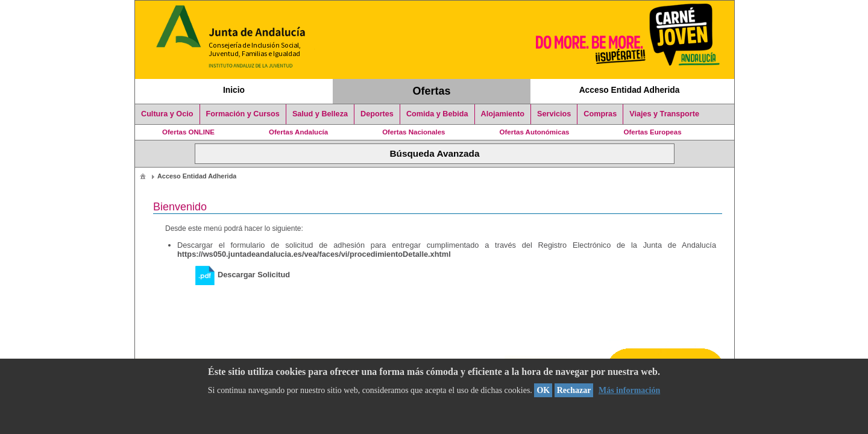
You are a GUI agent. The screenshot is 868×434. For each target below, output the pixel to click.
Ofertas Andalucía (298, 132)
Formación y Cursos (243, 114)
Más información (629, 390)
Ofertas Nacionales (414, 132)
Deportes (377, 114)
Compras (600, 114)
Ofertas (432, 91)
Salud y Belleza (320, 114)
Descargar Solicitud (243, 275)
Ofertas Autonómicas (534, 132)
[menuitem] (143, 176)
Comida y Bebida (437, 114)
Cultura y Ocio (167, 114)
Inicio (234, 90)
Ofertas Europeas (653, 132)
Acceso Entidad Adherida (630, 90)
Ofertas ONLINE (188, 132)
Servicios (554, 114)
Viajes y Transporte (664, 114)
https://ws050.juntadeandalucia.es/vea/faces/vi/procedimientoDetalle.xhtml (314, 254)
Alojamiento (503, 114)
